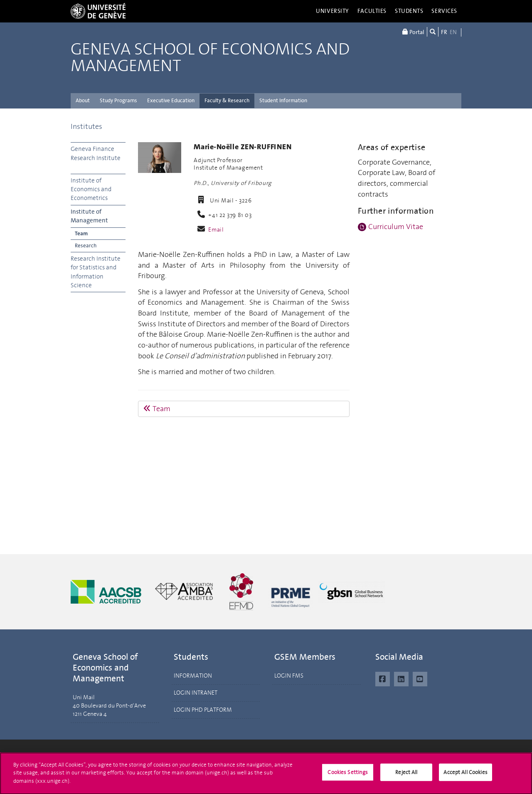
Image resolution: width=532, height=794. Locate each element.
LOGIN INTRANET (196, 693)
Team (81, 233)
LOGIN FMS (289, 676)
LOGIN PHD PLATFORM (203, 710)
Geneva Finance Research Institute (96, 153)
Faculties (372, 11)
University (332, 11)
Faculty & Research (227, 100)
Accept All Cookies (465, 776)
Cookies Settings (348, 776)
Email (216, 230)
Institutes (86, 126)
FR (444, 32)
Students (409, 11)
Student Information (283, 100)
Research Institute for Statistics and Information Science (96, 272)
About (83, 100)
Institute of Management (89, 216)
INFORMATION (193, 676)
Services (444, 11)
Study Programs (118, 100)
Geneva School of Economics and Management (210, 58)
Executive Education (171, 100)
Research (86, 245)
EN (453, 32)
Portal (413, 32)
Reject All (406, 776)
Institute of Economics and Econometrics (91, 189)
